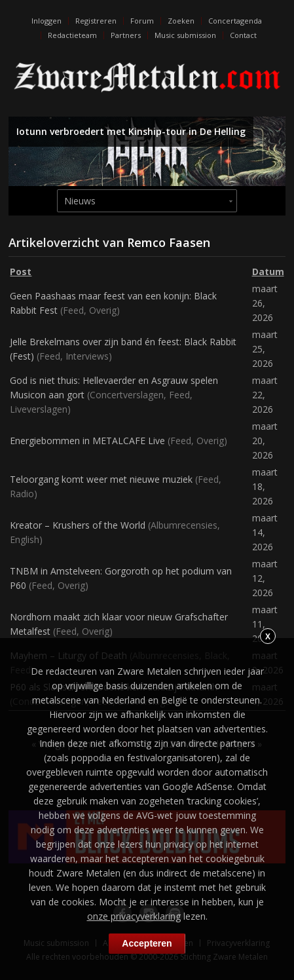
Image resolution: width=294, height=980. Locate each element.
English (25, 539)
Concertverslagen (127, 395)
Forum (142, 21)
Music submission (185, 35)
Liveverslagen (39, 409)
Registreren (96, 21)
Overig (103, 310)
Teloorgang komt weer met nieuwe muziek (101, 479)
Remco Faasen (169, 242)
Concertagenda (235, 21)
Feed (73, 310)
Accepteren (147, 943)
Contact (243, 35)
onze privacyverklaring (134, 916)
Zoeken (181, 21)
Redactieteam (72, 35)
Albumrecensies (184, 525)
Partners (126, 35)
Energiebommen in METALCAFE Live (87, 441)
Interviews (87, 356)
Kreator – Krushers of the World (78, 525)
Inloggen (46, 21)
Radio (22, 494)
